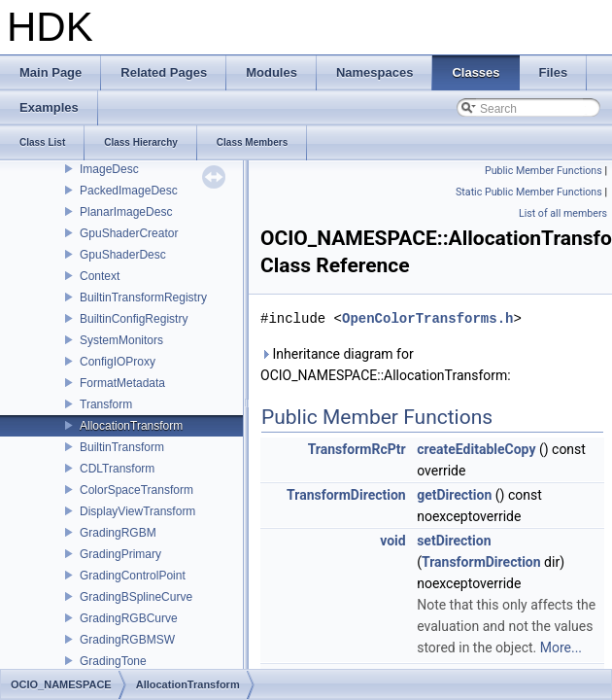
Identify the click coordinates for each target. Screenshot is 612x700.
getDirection (454, 495)
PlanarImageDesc (126, 212)
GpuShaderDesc (123, 255)
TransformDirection (346, 495)
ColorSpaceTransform (136, 490)
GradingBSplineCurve (136, 597)
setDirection (454, 541)
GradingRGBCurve (129, 618)
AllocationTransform (131, 426)
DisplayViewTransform (137, 511)
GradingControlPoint (133, 576)
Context (100, 276)
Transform (106, 404)
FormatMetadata (122, 383)
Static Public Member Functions (529, 192)
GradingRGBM (118, 533)
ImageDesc (109, 169)
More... (561, 647)
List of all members (563, 213)
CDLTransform (117, 469)
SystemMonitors (121, 340)
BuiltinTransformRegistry (143, 297)
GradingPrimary (120, 554)
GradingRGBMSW (127, 640)
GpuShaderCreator (129, 233)
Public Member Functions (544, 171)
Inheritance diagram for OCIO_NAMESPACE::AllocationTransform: (386, 365)
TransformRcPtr (357, 449)
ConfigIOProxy (118, 362)
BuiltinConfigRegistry (134, 319)
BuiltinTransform (122, 447)
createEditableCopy (476, 449)
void (392, 541)
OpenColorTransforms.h (427, 318)
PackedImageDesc (129, 191)
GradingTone (113, 661)
